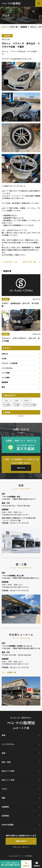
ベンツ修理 (6, 373)
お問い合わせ (21, 468)
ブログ (4, 789)
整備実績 (5, 382)
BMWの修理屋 (8, 825)
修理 (3, 753)
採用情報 (5, 816)
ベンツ (6, 400)
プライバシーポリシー (21, 847)
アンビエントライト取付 (29, 405)
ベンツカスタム (7, 368)
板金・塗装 (6, 762)
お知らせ (5, 354)
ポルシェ (27, 400)
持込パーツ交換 (8, 780)
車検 (3, 387)
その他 (4, 359)
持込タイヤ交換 (8, 771)
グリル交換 (16, 405)
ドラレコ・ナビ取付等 (10, 363)
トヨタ (16, 400)
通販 (3, 798)
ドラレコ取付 (6, 405)
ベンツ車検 (6, 378)
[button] (39, 3)
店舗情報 (5, 807)
